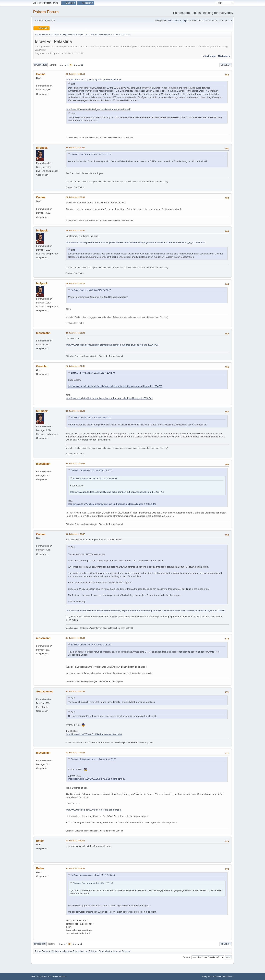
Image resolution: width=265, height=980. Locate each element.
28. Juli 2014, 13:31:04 (75, 333)
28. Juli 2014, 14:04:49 (75, 464)
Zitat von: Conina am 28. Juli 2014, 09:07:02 (91, 154)
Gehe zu (186, 957)
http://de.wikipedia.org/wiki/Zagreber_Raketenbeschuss (94, 79)
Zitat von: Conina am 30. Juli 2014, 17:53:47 (91, 645)
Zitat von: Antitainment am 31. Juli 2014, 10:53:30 (93, 759)
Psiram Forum (46, 12)
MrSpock (42, 148)
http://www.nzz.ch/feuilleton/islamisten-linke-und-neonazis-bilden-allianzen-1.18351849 (109, 398)
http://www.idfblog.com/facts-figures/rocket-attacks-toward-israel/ (98, 109)
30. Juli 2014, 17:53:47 (75, 534)
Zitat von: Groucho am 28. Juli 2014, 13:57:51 (92, 470)
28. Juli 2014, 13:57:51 (75, 366)
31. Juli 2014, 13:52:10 (75, 841)
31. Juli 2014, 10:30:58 (75, 638)
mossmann (43, 333)
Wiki (170, 21)
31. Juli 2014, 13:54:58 (75, 868)
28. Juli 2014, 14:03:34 (75, 411)
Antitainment (44, 691)
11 (82, 65)
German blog (180, 21)
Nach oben (40, 944)
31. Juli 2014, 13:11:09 (75, 753)
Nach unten (40, 65)
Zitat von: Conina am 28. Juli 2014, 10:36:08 (91, 290)
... (64, 65)
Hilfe (204, 976)
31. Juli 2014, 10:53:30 (75, 691)
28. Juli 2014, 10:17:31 (75, 148)
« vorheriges (209, 56)
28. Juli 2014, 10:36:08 (75, 197)
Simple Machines (59, 976)
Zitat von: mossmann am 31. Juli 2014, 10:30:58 (93, 875)
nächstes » (224, 56)
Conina (41, 74)
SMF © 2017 (46, 976)
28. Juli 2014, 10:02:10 (75, 74)
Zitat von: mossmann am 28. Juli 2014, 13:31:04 (93, 373)
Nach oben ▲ (228, 976)
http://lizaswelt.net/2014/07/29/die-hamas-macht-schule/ (94, 734)
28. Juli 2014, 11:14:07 (75, 230)
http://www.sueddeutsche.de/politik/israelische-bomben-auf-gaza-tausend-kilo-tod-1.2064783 (112, 345)
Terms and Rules (214, 976)
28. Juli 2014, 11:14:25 (75, 283)
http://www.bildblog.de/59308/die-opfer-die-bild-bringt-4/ (94, 810)
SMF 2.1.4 (35, 976)
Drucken (226, 65)
